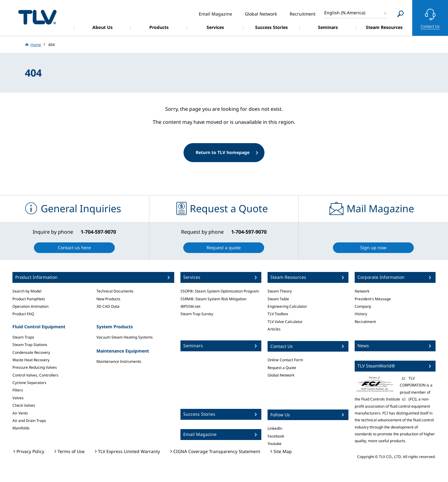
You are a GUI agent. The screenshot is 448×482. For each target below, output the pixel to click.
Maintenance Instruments (119, 361)
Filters (18, 390)
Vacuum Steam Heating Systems (125, 337)
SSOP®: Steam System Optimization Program (220, 291)
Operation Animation (30, 306)
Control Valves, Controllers (35, 375)
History (361, 314)
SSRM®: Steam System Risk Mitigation (213, 299)
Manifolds (21, 428)
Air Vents (20, 413)
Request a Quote (282, 368)
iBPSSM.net (190, 306)
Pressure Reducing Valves (35, 367)
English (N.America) (345, 13)
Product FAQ (23, 314)
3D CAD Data (108, 306)
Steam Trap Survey (197, 314)
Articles (274, 329)
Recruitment (365, 322)
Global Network (281, 375)
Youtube (275, 444)
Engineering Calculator (287, 306)
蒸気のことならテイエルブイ (37, 17)
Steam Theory (280, 291)
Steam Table (278, 299)
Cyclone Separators (29, 383)
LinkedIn (275, 428)
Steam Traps (23, 337)
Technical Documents (115, 291)
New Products (108, 299)
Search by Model (27, 291)
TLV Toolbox (278, 314)
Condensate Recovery (31, 352)
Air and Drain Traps (29, 421)
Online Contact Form (285, 360)
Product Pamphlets (29, 299)
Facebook (276, 436)
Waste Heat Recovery (31, 360)
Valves (18, 398)
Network (362, 291)
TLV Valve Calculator (285, 322)
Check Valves (24, 405)
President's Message (373, 299)
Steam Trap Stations (30, 345)
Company (363, 306)
